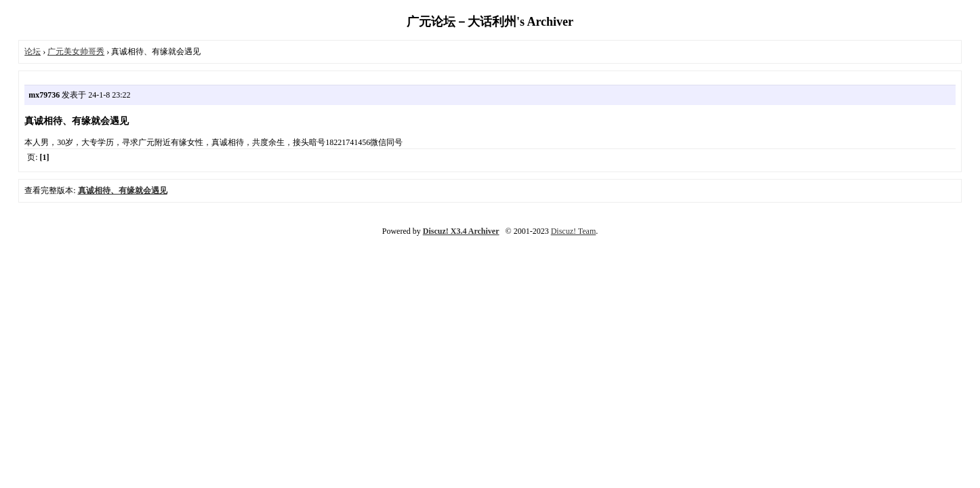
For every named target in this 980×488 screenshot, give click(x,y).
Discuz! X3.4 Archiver (461, 231)
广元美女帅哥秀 (76, 52)
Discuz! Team (574, 231)
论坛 (33, 52)
